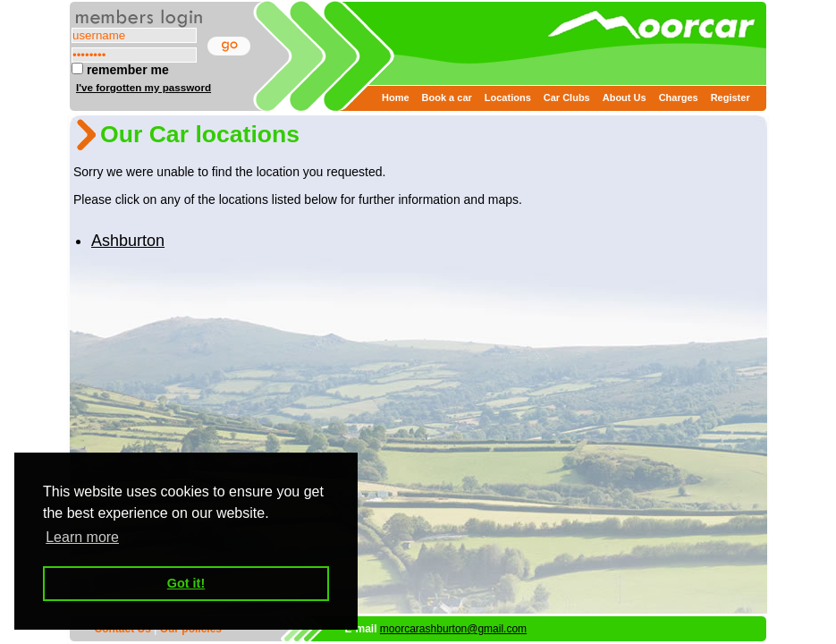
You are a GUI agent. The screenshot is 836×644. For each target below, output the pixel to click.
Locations (508, 97)
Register (730, 97)
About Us (625, 97)
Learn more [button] (82, 537)
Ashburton (128, 241)
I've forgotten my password (144, 87)
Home (396, 97)
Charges (679, 97)
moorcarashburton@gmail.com (453, 629)
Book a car (447, 97)
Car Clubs (567, 97)
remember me (120, 70)
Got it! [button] (186, 583)
